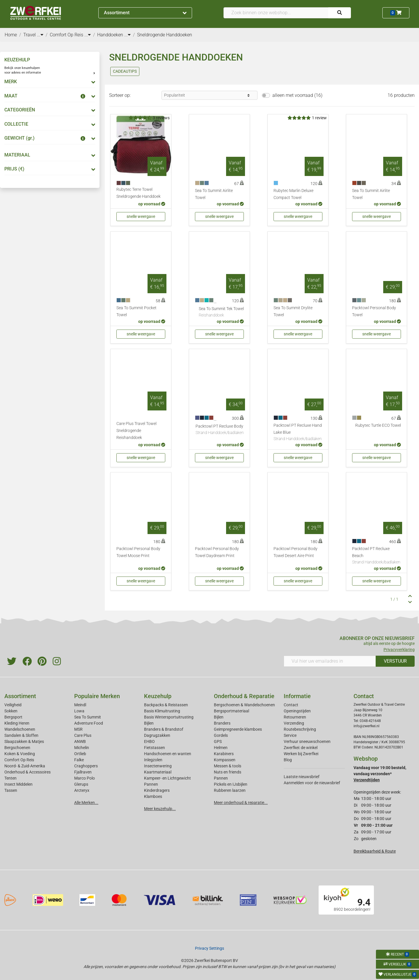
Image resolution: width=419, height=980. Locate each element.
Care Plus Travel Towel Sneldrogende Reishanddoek (136, 431)
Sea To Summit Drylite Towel (293, 311)
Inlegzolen (153, 760)
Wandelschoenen (20, 729)
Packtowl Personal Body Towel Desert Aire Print (295, 552)
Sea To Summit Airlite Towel (214, 194)
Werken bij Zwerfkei (301, 754)
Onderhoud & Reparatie (244, 696)
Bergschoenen (17, 748)
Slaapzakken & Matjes (24, 741)
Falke (79, 760)
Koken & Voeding (20, 754)
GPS (218, 741)
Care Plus (83, 735)
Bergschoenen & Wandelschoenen (244, 705)
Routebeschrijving (300, 729)
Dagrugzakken (157, 735)
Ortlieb (80, 754)
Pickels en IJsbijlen (231, 784)
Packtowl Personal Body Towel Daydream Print (217, 552)
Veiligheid (13, 705)
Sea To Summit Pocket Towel (136, 311)
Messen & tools (228, 766)
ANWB (80, 741)
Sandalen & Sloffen (21, 735)
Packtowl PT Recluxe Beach (377, 556)
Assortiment (145, 13)
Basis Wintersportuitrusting (169, 717)
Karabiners (224, 754)
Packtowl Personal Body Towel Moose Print (138, 552)
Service (290, 735)
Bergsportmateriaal (231, 711)
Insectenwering (158, 766)
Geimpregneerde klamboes (238, 729)
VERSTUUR (395, 661)
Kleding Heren (17, 723)
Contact (291, 705)
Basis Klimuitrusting (162, 711)
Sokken (11, 711)
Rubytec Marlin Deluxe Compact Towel (293, 194)
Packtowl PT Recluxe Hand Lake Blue (298, 433)
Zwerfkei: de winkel (301, 748)
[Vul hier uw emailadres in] (330, 661)
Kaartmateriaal (158, 772)
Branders (222, 723)
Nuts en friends (228, 772)
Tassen (11, 790)
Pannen (221, 778)
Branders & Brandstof (164, 729)
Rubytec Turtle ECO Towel (378, 425)
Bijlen (149, 723)
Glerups (81, 784)
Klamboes (153, 796)
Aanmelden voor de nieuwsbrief (312, 783)
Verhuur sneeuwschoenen (307, 741)
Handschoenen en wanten (168, 754)
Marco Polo (85, 778)
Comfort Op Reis (19, 760)
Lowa (79, 711)
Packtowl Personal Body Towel (374, 311)
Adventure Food (89, 723)
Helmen (221, 748)
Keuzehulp (158, 696)
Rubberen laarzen (230, 790)
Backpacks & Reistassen (166, 705)
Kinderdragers (157, 790)
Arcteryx (82, 790)
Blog (288, 760)
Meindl (80, 705)
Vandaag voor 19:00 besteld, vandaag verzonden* (380, 774)
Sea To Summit (88, 717)
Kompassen (225, 760)
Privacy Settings (210, 948)
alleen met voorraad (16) (297, 95)
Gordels (221, 735)
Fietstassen (155, 748)
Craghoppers (86, 766)
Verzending (294, 723)
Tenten (10, 778)
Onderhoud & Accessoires (27, 772)
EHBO (149, 741)
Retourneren (295, 717)
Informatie (297, 696)
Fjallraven (83, 772)
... (40, 35)
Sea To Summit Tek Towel (221, 312)
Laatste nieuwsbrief (302, 777)
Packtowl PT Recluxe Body (220, 430)
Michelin (82, 748)
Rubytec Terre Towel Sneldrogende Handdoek (139, 193)
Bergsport (13, 717)
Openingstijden (297, 711)
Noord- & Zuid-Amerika (25, 766)
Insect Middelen (18, 784)
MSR (78, 729)
